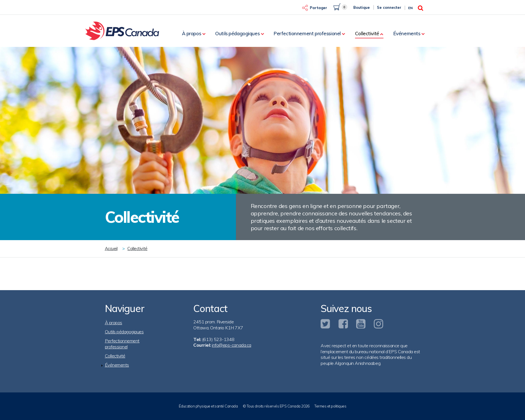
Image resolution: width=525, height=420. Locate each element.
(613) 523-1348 (218, 339)
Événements (407, 33)
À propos (192, 33)
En (410, 8)
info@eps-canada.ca (231, 345)
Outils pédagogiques (237, 33)
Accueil (111, 249)
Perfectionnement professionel (307, 33)
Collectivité (367, 33)
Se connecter (389, 7)
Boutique (362, 7)
